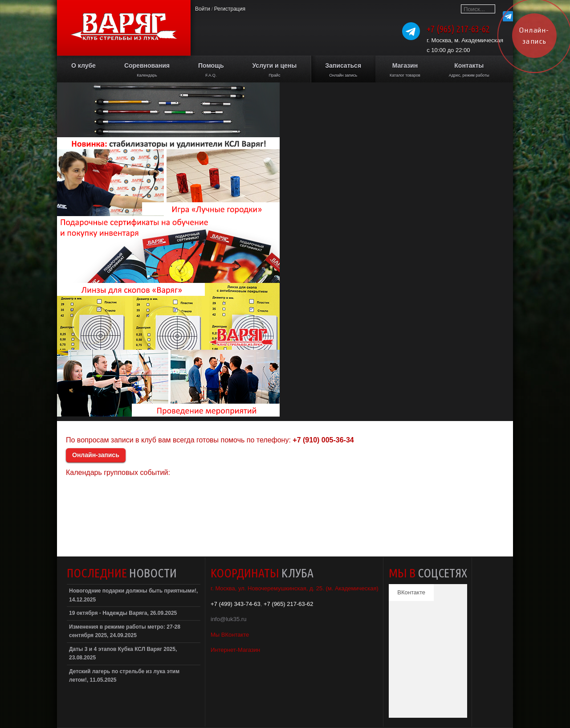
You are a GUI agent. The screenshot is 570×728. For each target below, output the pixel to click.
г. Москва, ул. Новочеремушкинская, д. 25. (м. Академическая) (295, 588)
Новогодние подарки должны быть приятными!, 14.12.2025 (133, 595)
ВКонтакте (411, 592)
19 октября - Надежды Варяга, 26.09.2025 (123, 613)
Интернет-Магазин (235, 650)
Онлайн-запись (96, 455)
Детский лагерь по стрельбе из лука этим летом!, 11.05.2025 (124, 676)
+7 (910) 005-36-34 (323, 440)
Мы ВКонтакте (230, 635)
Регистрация (230, 9)
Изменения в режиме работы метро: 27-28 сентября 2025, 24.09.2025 (125, 631)
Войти (203, 9)
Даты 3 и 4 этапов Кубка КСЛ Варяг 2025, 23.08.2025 (123, 654)
